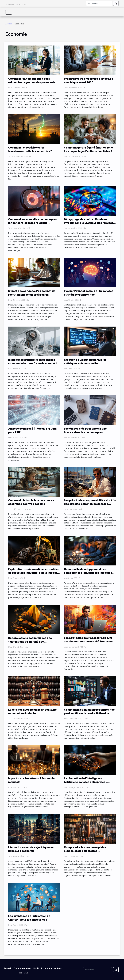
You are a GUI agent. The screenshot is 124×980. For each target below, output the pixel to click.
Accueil (9, 24)
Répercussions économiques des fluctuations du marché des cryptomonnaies (30, 642)
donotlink (23, 973)
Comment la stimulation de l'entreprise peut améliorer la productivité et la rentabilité (89, 713)
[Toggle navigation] (9, 12)
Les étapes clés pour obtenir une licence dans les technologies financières (85, 432)
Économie (46, 968)
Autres (58, 968)
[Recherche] (99, 3)
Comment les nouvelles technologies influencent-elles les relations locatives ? (32, 223)
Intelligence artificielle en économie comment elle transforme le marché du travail (33, 363)
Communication (22, 968)
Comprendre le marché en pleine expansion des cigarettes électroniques (85, 851)
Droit (36, 968)
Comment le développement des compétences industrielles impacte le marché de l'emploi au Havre (89, 573)
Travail (8, 968)
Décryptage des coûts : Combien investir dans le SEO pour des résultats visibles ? (89, 223)
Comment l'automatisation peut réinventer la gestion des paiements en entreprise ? (34, 82)
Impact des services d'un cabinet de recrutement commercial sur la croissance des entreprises (32, 295)
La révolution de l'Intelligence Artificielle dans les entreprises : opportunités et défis (85, 782)
